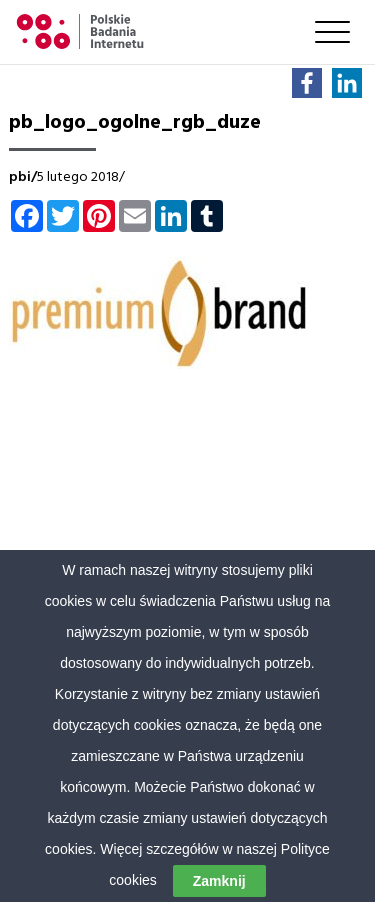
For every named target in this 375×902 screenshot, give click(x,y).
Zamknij (219, 881)
